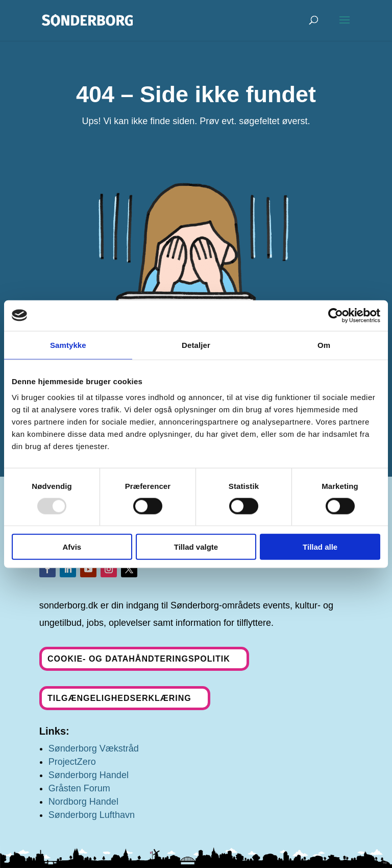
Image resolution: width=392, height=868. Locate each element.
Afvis (72, 547)
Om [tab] (324, 345)
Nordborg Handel (83, 802)
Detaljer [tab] (196, 345)
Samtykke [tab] (68, 345)
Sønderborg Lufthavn (92, 815)
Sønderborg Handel (89, 775)
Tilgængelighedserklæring (119, 698)
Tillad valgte (196, 547)
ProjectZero (72, 762)
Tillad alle (320, 547)
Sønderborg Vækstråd (94, 748)
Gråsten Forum (79, 788)
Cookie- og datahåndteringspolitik (139, 659)
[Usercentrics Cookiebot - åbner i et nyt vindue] (336, 315)
